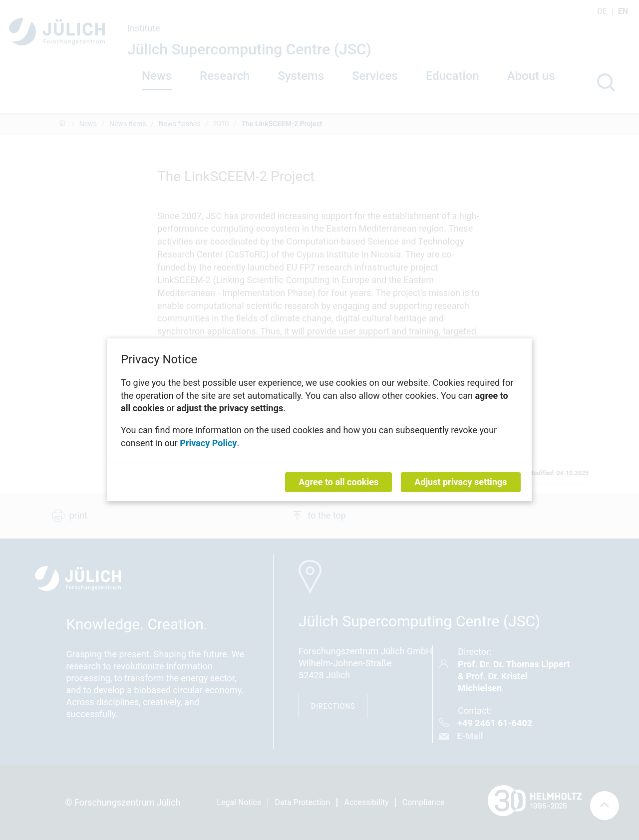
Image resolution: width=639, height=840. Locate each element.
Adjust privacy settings (461, 482)
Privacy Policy (208, 443)
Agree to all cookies (338, 482)
